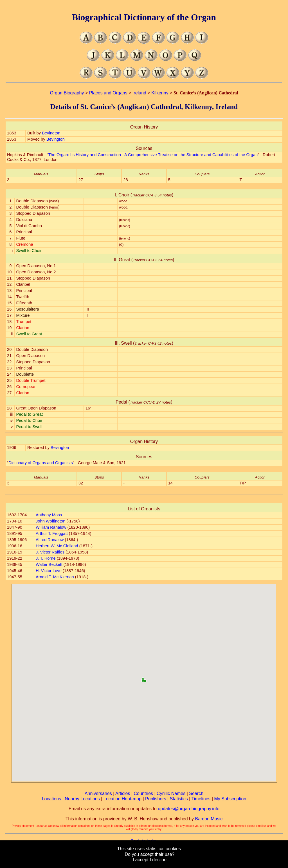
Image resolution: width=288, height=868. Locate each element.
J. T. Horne (46, 558)
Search (196, 793)
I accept (141, 860)
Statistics (179, 799)
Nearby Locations (82, 799)
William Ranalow (51, 527)
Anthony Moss (49, 515)
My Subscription (230, 799)
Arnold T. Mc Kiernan (55, 577)
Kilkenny (160, 93)
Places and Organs (108, 93)
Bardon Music (209, 819)
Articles (123, 793)
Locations (52, 799)
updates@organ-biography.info (189, 809)
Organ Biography (67, 93)
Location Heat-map (122, 799)
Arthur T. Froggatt (52, 533)
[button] (144, 678)
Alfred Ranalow (50, 540)
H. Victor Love (49, 571)
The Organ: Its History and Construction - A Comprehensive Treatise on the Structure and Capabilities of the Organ (153, 155)
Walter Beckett (49, 564)
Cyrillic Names (171, 793)
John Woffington (50, 521)
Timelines (201, 799)
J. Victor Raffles (50, 552)
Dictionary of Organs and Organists (41, 463)
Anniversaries (98, 793)
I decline (158, 860)
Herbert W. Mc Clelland (57, 546)
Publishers (156, 799)
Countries (143, 793)
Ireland (139, 93)
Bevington (51, 133)
